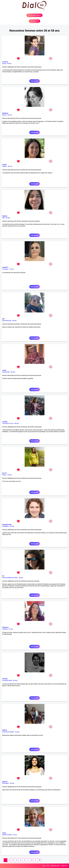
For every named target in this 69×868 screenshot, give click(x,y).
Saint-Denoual (7, 321)
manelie (5, 422)
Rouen (4, 475)
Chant (4, 833)
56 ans (17, 732)
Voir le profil (34, 81)
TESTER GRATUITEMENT (34, 15)
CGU (48, 866)
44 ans (12, 526)
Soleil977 (5, 267)
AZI (3, 319)
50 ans (10, 115)
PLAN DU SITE (55, 866)
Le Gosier (5, 269)
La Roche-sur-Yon (8, 423)
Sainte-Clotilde (7, 835)
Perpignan (5, 526)
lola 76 (4, 473)
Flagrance (5, 627)
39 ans (10, 475)
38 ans (9, 64)
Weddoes (5, 113)
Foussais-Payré (7, 680)
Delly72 (5, 730)
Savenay (5, 629)
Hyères (4, 166)
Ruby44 (5, 216)
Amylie (4, 165)
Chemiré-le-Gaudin (8, 732)
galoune (5, 782)
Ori (3, 576)
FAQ (44, 866)
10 (39, 860)
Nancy (4, 115)
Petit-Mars (6, 783)
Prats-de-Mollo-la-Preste (10, 578)
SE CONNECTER (34, 21)
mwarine (5, 62)
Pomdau (5, 679)
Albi (3, 218)
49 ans (21, 578)
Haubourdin (6, 372)
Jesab (4, 370)
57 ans (12, 269)
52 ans (11, 629)
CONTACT (64, 866)
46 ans (10, 166)
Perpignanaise (7, 525)
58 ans (14, 321)
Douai (4, 64)
